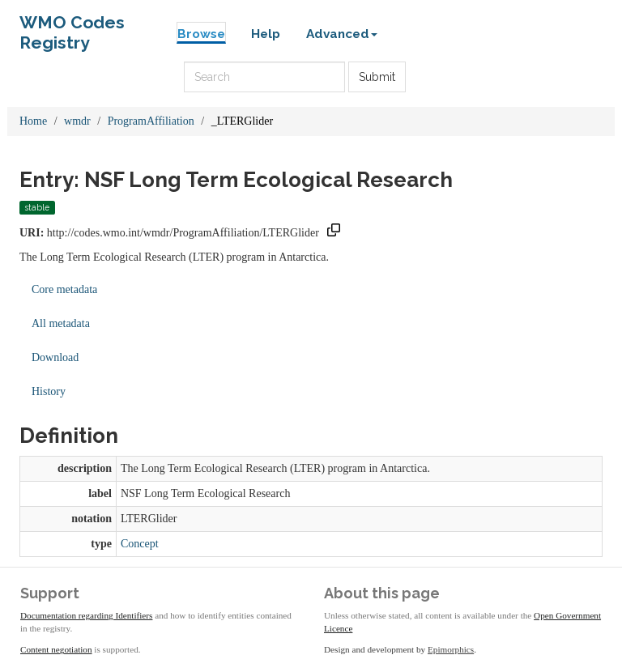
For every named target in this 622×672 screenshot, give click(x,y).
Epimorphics (451, 649)
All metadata (61, 323)
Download (55, 357)
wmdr (77, 121)
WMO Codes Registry (72, 26)
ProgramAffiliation (151, 121)
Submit (377, 77)
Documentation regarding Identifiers (86, 615)
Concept (140, 544)
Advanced (342, 34)
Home (33, 121)
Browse (201, 34)
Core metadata (64, 289)
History (49, 391)
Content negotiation (56, 649)
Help (266, 34)
